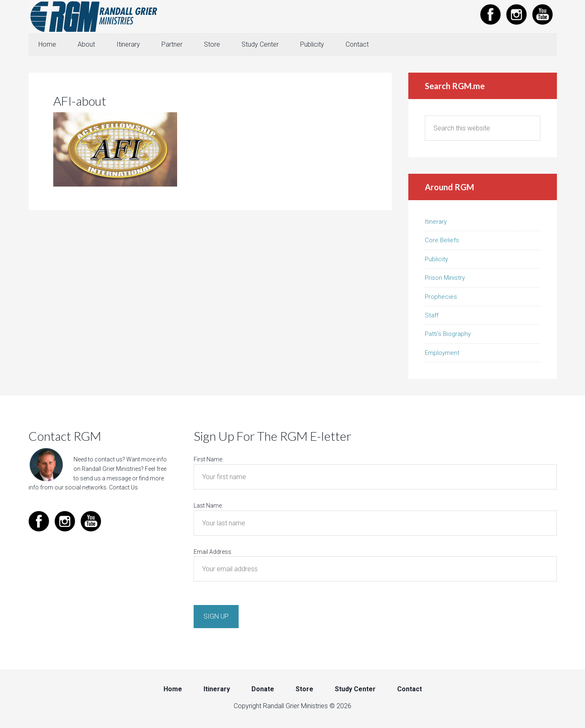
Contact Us (123, 487)
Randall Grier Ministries (95, 17)
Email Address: (213, 552)
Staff (432, 315)
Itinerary (436, 222)
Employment (442, 353)
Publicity (436, 259)
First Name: (208, 459)
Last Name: (208, 506)
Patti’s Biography (448, 334)
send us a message (105, 478)
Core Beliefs (442, 240)
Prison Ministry (445, 278)
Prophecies (441, 297)
